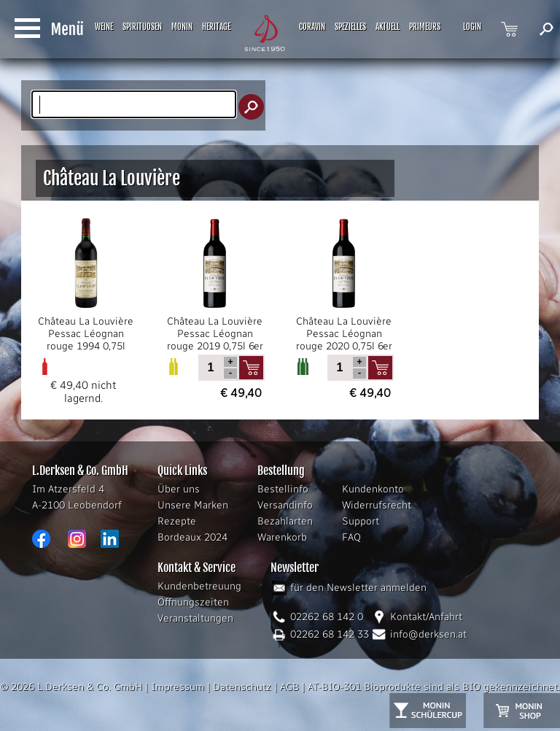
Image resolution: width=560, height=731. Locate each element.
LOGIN (472, 27)
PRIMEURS (425, 27)
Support (361, 521)
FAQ (351, 537)
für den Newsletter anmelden (358, 588)
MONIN (182, 27)
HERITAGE (216, 27)
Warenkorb (282, 537)
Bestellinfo (283, 489)
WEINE (104, 27)
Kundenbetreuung (199, 586)
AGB (289, 687)
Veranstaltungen (195, 618)
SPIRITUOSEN (142, 27)
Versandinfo (285, 505)
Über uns (179, 489)
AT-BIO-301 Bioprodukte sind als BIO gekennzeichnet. (434, 687)
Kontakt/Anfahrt (426, 617)
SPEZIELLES (350, 27)
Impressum (178, 687)
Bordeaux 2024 (192, 537)
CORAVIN (312, 27)
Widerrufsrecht (377, 505)
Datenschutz (242, 687)
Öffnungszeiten (193, 602)
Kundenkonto (373, 489)
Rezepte (177, 521)
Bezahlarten (285, 521)
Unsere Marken (193, 505)
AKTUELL (388, 27)
